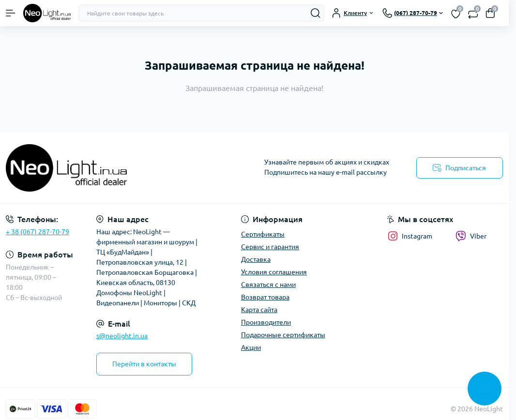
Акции (251, 347)
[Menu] (11, 13)
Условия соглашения (274, 272)
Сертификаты (263, 234)
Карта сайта (259, 310)
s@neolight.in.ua (122, 336)
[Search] (316, 13)
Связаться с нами (268, 285)
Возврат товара (265, 297)
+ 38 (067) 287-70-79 (38, 232)
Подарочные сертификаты (283, 335)
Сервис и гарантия (270, 247)
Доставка (256, 259)
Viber (471, 236)
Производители (266, 322)
